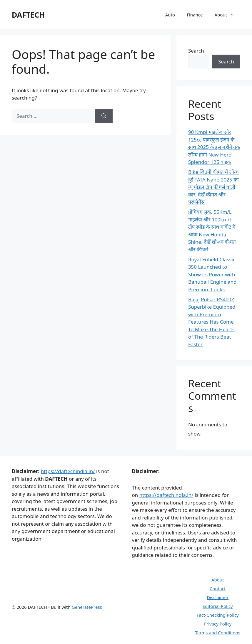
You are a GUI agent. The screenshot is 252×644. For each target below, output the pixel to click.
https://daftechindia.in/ (68, 471)
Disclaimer (218, 597)
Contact (218, 588)
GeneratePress (87, 607)
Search (196, 51)
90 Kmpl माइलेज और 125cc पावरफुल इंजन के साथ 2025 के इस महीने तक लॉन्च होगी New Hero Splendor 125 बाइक (214, 147)
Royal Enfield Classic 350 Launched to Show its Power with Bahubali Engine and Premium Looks (212, 274)
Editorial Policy (218, 606)
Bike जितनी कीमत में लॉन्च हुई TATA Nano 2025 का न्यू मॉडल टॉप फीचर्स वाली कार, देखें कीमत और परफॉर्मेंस (213, 187)
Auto (170, 15)
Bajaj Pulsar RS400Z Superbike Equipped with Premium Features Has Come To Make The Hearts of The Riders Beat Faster (212, 322)
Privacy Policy (218, 624)
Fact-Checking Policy (218, 615)
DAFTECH (28, 15)
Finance (195, 15)
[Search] (104, 116)
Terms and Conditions (218, 633)
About (227, 15)
